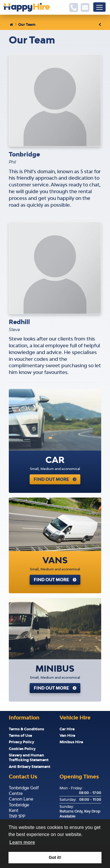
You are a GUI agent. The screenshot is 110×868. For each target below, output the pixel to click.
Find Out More (51, 479)
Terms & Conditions (26, 729)
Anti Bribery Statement (29, 767)
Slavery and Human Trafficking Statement (29, 758)
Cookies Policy (22, 749)
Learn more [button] (22, 842)
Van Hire (67, 735)
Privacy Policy (21, 742)
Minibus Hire (71, 742)
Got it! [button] (55, 857)
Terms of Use (20, 735)
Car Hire (67, 729)
